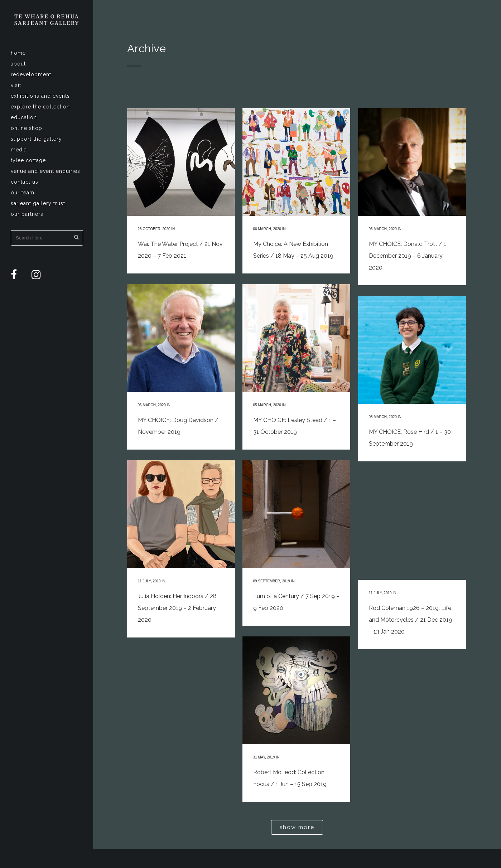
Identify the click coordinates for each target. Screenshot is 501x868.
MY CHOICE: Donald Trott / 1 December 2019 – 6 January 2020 (408, 256)
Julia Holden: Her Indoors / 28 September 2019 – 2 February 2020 (177, 608)
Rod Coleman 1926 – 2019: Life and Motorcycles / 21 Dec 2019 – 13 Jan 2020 (411, 620)
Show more (297, 827)
